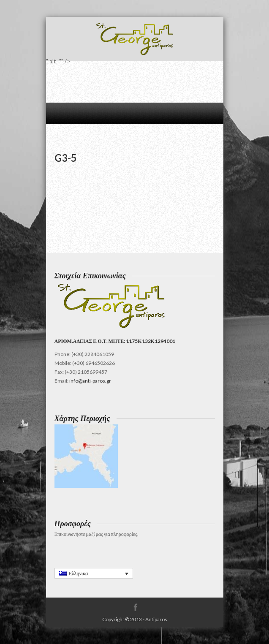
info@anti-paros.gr (90, 381)
